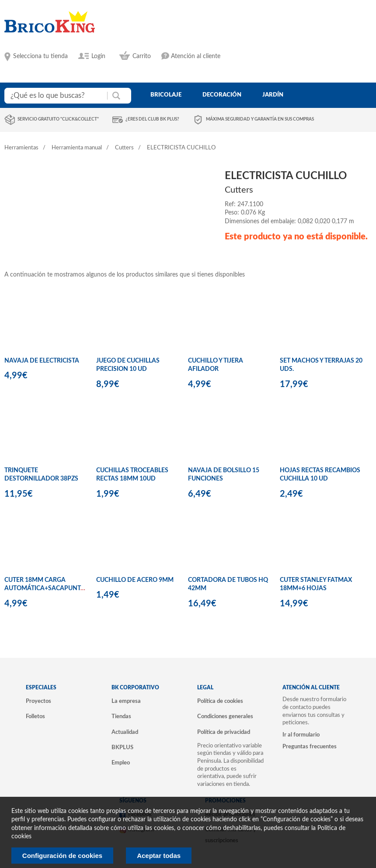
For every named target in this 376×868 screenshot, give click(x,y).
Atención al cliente (196, 56)
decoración (222, 95)
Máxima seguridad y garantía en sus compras (260, 119)
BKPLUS (122, 747)
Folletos (35, 716)
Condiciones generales (225, 716)
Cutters (124, 148)
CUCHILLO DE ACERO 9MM (135, 580)
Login (98, 56)
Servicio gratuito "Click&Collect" (58, 119)
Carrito (142, 56)
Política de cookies (220, 701)
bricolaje (166, 95)
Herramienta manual (77, 148)
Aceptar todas (159, 856)
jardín (273, 95)
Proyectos (38, 701)
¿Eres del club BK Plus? (152, 119)
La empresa (126, 701)
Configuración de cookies (62, 856)
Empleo (121, 763)
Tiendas (121, 716)
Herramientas (21, 148)
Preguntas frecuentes (310, 747)
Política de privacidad (224, 732)
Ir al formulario (301, 735)
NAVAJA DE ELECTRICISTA (42, 361)
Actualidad (125, 732)
